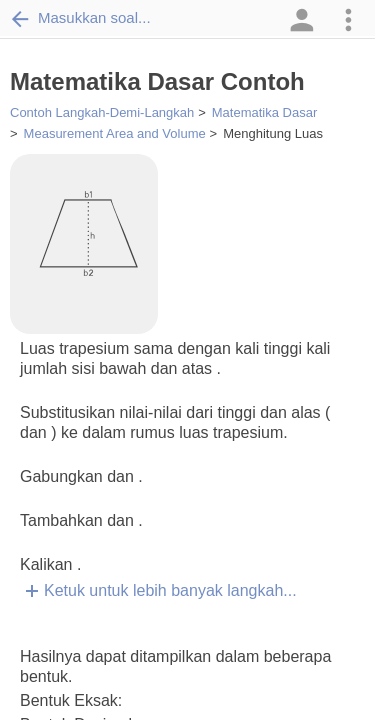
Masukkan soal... (80, 18)
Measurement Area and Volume (115, 133)
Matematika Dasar (264, 112)
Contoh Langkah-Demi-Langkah (102, 112)
